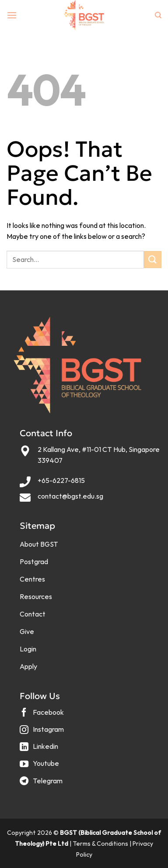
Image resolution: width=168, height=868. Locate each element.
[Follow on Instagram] (43, 733)
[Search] (158, 15)
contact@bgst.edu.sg (70, 496)
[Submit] (153, 260)
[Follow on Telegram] (42, 784)
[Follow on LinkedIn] (40, 750)
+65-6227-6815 (61, 480)
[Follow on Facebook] (43, 715)
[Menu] (12, 15)
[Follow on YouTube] (40, 767)
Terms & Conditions (100, 844)
